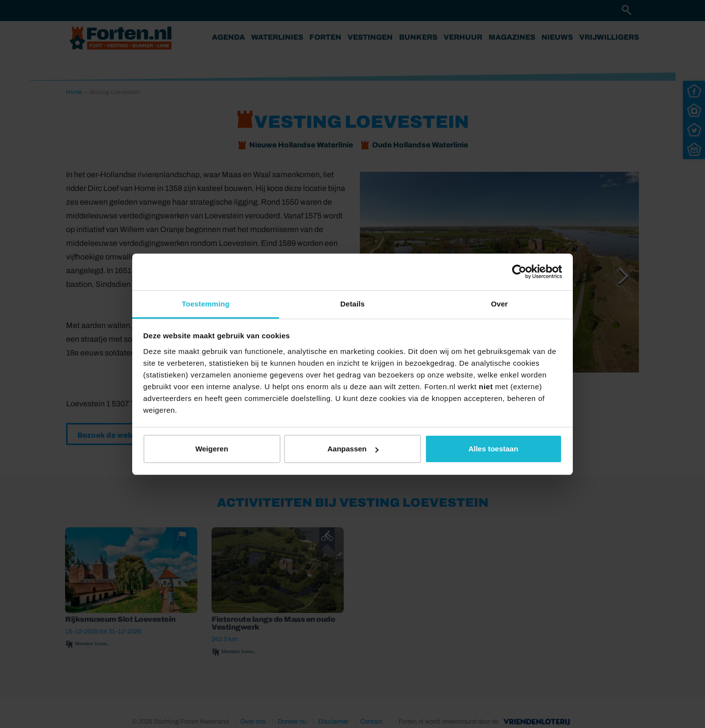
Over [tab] (500, 304)
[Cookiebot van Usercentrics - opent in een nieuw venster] (519, 272)
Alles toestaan (493, 449)
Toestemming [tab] (206, 304)
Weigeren (212, 449)
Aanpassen (353, 449)
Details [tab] (352, 304)
